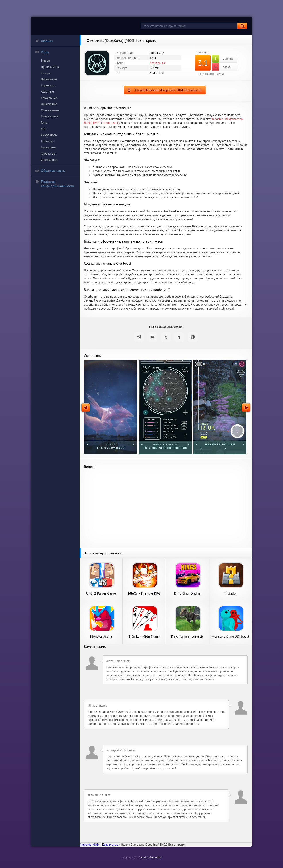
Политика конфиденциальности (55, 184)
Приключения (50, 67)
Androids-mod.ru (151, 857)
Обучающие (49, 104)
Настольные (49, 79)
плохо (221, 67)
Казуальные (49, 98)
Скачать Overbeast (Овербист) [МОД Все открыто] (168, 90)
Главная (44, 41)
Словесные (48, 153)
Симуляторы (49, 135)
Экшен (45, 61)
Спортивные (49, 160)
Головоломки (50, 116)
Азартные (47, 92)
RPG (44, 129)
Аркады (46, 73)
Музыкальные (50, 110)
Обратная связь (50, 170)
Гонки (45, 122)
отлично (223, 59)
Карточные (48, 85)
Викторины (48, 147)
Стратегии (48, 141)
